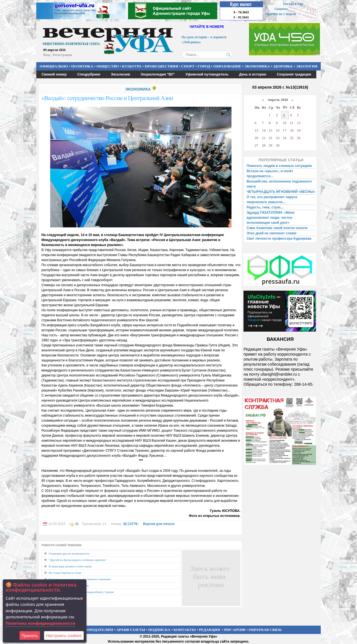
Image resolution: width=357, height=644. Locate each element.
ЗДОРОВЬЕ (283, 66)
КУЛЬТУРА (132, 66)
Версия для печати (159, 524)
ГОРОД (204, 66)
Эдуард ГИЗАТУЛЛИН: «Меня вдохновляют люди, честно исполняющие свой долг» (271, 218)
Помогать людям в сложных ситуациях (279, 166)
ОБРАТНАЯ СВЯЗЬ (265, 630)
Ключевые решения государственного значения (80, 579)
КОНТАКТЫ (185, 630)
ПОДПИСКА (159, 630)
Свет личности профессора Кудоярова (279, 239)
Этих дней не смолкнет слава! (272, 233)
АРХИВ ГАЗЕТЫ (131, 630)
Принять (30, 636)
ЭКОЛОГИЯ (307, 66)
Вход (47, 55)
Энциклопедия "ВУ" (158, 74)
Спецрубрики (89, 74)
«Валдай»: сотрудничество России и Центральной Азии (107, 98)
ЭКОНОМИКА (257, 66)
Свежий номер (54, 74)
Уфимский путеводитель (207, 74)
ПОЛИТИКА (82, 66)
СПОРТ (188, 66)
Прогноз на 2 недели (281, 14)
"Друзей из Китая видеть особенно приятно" (78, 560)
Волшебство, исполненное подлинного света (279, 184)
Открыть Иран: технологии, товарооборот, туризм (81, 592)
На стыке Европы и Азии (65, 573)
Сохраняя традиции (294, 74)
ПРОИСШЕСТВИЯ (161, 66)
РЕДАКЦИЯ (209, 630)
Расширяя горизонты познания (69, 585)
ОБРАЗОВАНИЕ (227, 66)
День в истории (253, 74)
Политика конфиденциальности (40, 623)
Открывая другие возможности (69, 553)
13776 (133, 524)
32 (125, 524)
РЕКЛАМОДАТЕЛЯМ (94, 630)
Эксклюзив (121, 74)
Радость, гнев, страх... (265, 207)
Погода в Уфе (293, 4)
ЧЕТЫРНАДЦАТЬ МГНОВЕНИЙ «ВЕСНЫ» (281, 192)
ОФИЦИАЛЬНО (54, 66)
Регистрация (62, 55)
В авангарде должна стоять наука (70, 566)
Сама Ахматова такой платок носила (277, 228)
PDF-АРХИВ (235, 630)
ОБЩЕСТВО (107, 66)
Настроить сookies (64, 636)
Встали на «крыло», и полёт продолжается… (270, 174)
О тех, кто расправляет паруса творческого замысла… (272, 200)
